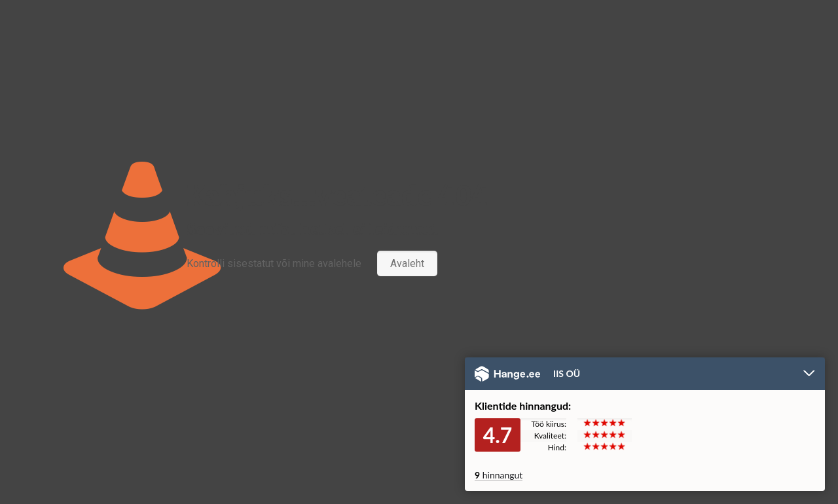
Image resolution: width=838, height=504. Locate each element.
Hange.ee (507, 374)
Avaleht (407, 263)
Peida (809, 374)
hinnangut (499, 475)
